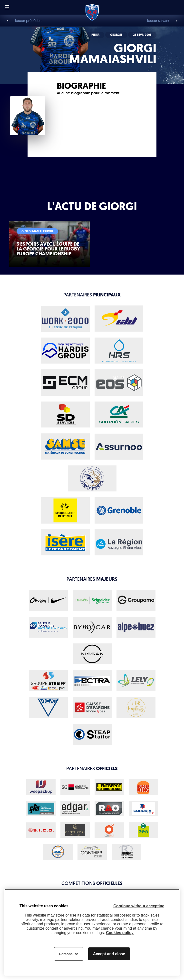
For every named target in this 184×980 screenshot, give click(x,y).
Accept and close (109, 954)
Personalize (69, 954)
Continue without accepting (139, 906)
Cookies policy (120, 933)
